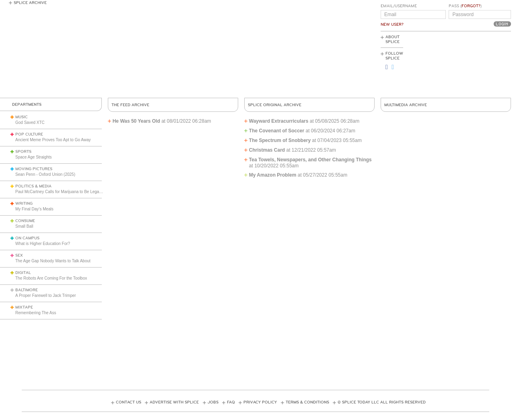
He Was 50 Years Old (136, 121)
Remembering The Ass (36, 313)
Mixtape (24, 307)
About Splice (392, 39)
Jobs (213, 402)
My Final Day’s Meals (34, 209)
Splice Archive (30, 3)
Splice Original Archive (275, 105)
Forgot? (471, 6)
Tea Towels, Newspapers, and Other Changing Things (310, 160)
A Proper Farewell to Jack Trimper (46, 295)
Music (22, 117)
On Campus (27, 238)
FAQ (231, 402)
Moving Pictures (34, 169)
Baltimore (27, 290)
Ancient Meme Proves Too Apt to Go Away (53, 140)
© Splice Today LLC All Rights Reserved (382, 402)
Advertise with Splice (174, 402)
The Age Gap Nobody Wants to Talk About (53, 261)
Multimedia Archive (406, 105)
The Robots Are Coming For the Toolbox (51, 278)
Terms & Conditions (307, 402)
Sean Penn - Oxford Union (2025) (45, 174)
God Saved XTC (30, 122)
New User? (392, 25)
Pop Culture (29, 134)
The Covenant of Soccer (277, 131)
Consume (25, 221)
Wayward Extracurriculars (279, 121)
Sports (23, 152)
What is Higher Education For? (43, 244)
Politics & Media (33, 186)
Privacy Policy (260, 402)
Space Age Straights (34, 157)
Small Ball (24, 226)
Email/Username (399, 6)
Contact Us (129, 402)
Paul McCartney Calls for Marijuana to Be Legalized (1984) (68, 192)
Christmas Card (267, 150)
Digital (23, 273)
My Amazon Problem (273, 175)
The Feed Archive (130, 105)
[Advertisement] (475, 65)
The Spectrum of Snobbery (280, 140)
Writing (24, 204)
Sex (19, 255)
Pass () (465, 6)
